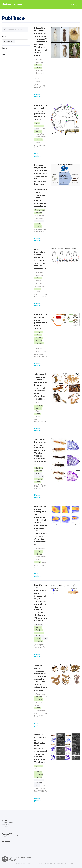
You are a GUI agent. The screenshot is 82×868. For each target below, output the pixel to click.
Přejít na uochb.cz (23, 858)
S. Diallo (37, 123)
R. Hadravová (39, 221)
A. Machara (38, 625)
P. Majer (44, 638)
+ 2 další (43, 351)
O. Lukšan (38, 227)
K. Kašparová (39, 126)
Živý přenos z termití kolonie (12, 836)
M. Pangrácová (40, 210)
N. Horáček (38, 65)
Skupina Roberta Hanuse (12, 4)
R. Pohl (37, 785)
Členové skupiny (8, 822)
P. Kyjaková (38, 140)
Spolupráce (6, 827)
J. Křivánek (38, 68)
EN (74, 4)
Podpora (5, 829)
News (4, 843)
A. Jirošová (38, 772)
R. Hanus (38, 224)
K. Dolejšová (39, 332)
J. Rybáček (38, 783)
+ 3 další (44, 785)
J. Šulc (37, 129)
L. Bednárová (39, 636)
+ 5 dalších (38, 81)
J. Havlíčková (39, 343)
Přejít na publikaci (41, 96)
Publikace (6, 824)
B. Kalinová (38, 474)
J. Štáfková (38, 338)
